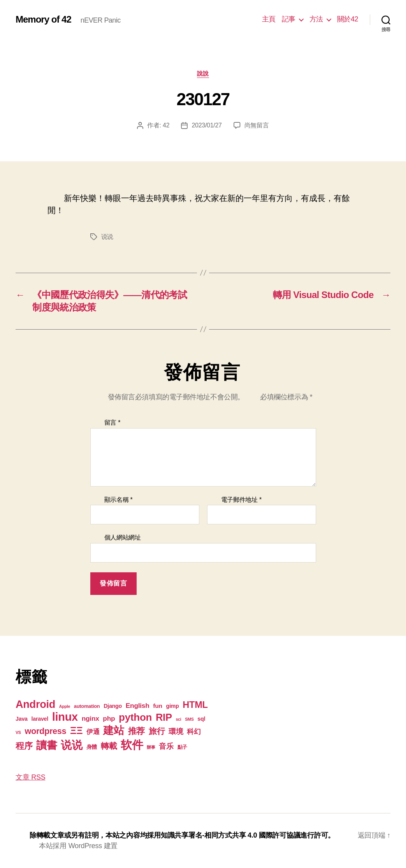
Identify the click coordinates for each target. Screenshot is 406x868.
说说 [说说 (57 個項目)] (71, 745)
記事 (289, 19)
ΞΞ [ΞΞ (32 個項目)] (76, 730)
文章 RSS (30, 777)
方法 (316, 19)
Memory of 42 (43, 19)
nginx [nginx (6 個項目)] (91, 718)
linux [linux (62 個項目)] (65, 717)
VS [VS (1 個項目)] (18, 732)
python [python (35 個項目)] (135, 717)
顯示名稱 (119, 500)
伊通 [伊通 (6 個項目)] (93, 732)
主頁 (269, 19)
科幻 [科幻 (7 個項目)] (194, 732)
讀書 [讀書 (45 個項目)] (47, 745)
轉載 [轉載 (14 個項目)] (109, 746)
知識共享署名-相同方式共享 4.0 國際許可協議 (231, 835)
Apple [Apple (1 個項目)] (65, 706)
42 (166, 125)
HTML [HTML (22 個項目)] (195, 705)
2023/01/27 (207, 125)
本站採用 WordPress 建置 (78, 846)
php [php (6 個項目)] (109, 718)
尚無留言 (257, 125)
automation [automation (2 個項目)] (87, 706)
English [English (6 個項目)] (138, 706)
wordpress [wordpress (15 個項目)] (45, 731)
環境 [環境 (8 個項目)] (176, 731)
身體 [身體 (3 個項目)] (92, 747)
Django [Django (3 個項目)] (113, 706)
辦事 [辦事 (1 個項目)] (151, 747)
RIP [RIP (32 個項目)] (164, 717)
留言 (112, 423)
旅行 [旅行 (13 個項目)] (157, 731)
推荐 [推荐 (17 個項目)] (136, 731)
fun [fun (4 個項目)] (157, 706)
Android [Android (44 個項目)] (35, 704)
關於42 (348, 19)
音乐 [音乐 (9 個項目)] (166, 746)
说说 (107, 237)
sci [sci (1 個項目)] (178, 719)
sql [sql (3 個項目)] (201, 719)
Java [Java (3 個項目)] (22, 719)
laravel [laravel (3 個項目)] (40, 719)
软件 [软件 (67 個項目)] (132, 745)
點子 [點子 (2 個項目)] (182, 747)
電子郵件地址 (242, 500)
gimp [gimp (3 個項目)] (172, 706)
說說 (203, 73)
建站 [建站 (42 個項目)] (113, 730)
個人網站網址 (123, 537)
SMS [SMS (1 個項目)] (189, 719)
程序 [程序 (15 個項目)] (24, 746)
